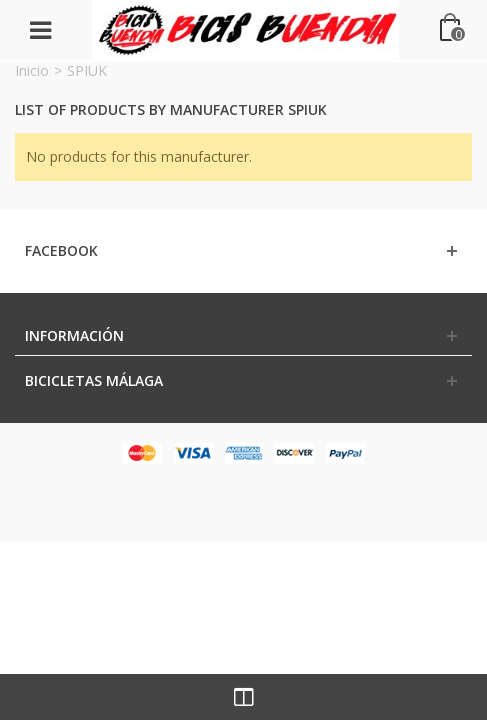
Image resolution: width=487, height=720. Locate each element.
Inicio (32, 70)
